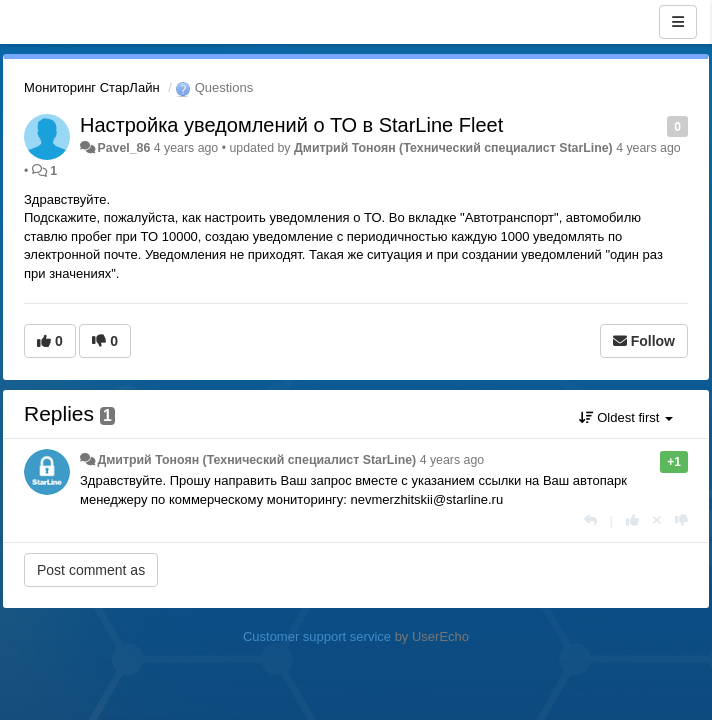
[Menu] (678, 22)
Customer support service (317, 636)
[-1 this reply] (681, 520)
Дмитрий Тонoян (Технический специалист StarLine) (453, 148)
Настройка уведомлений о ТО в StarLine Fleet (291, 125)
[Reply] (590, 520)
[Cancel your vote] (657, 520)
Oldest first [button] (626, 417)
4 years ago (452, 460)
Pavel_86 (123, 148)
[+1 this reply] (632, 520)
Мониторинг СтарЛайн (92, 87)
